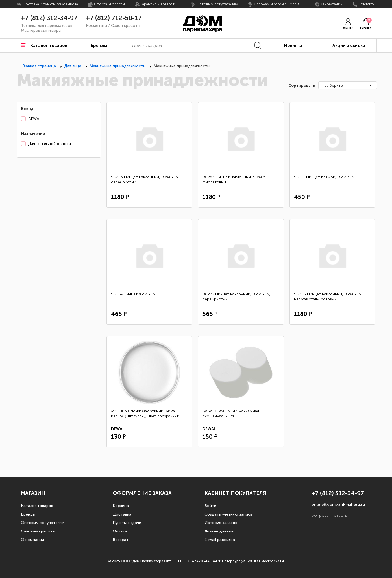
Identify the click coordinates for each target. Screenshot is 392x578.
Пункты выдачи (127, 523)
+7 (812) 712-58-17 (114, 18)
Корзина (121, 506)
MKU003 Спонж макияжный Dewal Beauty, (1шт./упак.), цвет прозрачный (145, 414)
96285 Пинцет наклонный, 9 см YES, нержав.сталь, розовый (328, 297)
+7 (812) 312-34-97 (49, 18)
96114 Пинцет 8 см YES (133, 294)
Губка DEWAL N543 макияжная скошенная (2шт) (231, 414)
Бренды (28, 514)
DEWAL (35, 119)
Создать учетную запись (228, 514)
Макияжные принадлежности (117, 66)
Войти (210, 506)
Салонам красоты (38, 531)
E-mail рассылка (220, 540)
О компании (32, 540)
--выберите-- (334, 85)
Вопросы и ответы (330, 515)
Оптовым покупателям (43, 523)
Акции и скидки (349, 46)
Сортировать (301, 85)
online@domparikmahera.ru (338, 504)
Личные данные (219, 531)
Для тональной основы (50, 144)
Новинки (293, 46)
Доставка (122, 514)
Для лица (73, 66)
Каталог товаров (37, 506)
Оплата (120, 531)
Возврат (121, 540)
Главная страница (39, 66)
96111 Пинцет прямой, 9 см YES (324, 177)
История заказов (221, 523)
